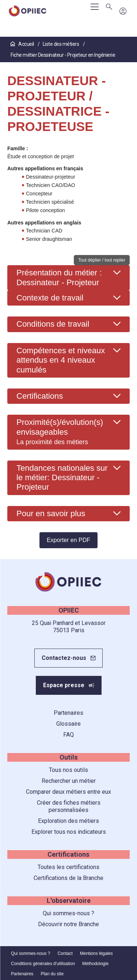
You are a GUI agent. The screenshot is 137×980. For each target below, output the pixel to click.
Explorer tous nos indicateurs (69, 832)
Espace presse (64, 685)
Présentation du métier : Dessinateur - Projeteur (59, 277)
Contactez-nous (64, 658)
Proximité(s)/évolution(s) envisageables (60, 432)
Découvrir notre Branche (68, 924)
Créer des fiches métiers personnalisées (69, 806)
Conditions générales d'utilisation (43, 964)
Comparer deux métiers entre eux (68, 792)
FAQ (68, 735)
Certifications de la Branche (68, 878)
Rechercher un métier (69, 781)
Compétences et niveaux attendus (61, 360)
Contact (65, 953)
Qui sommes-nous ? (68, 913)
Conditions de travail (53, 324)
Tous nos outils (68, 770)
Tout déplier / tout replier (102, 260)
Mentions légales (96, 953)
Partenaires (68, 713)
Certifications (40, 396)
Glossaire (68, 724)
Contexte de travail (50, 298)
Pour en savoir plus (51, 513)
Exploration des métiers (68, 821)
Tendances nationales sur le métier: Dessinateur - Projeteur (62, 478)
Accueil (23, 44)
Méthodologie (95, 964)
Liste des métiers (61, 44)
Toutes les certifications (68, 867)
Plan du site (52, 974)
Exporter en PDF (68, 540)
